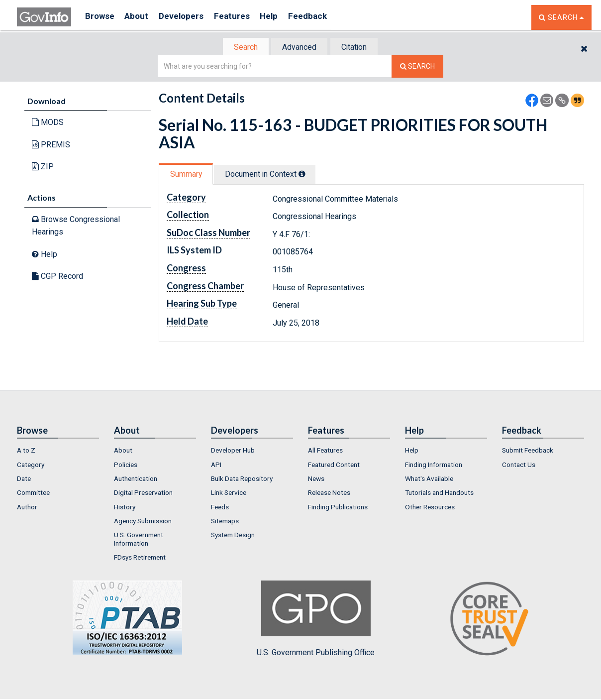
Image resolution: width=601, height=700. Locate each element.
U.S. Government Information (139, 540)
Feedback (326, 17)
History (125, 508)
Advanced (299, 48)
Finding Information (434, 466)
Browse (100, 17)
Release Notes (329, 493)
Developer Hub (233, 451)
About (141, 17)
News (316, 479)
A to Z (26, 451)
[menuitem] (58, 451)
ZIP (43, 168)
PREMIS (51, 146)
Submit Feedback (528, 451)
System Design (233, 536)
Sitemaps (225, 522)
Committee (33, 493)
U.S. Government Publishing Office (316, 620)
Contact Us (519, 466)
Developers (189, 17)
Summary (188, 175)
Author (27, 508)
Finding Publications (338, 508)
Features (244, 17)
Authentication (136, 479)
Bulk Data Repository (242, 479)
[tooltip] (308, 175)
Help (284, 17)
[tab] (241, 48)
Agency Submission (143, 522)
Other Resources (430, 508)
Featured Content (334, 466)
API (216, 466)
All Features (325, 451)
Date (24, 479)
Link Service (229, 493)
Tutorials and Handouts (439, 493)
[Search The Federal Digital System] (417, 67)
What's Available (429, 479)
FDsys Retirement (140, 558)
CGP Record (57, 277)
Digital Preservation (143, 493)
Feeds (220, 508)
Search (241, 48)
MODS (48, 123)
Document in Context (271, 175)
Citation (358, 48)
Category (31, 466)
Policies (126, 466)
